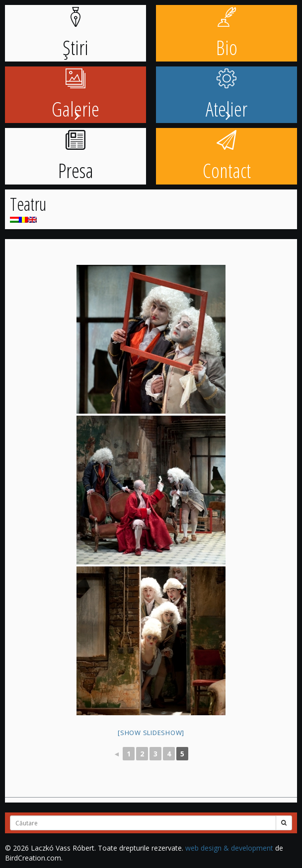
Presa (76, 157)
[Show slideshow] (151, 733)
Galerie (75, 95)
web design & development (229, 848)
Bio (227, 34)
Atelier (226, 95)
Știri (75, 34)
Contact (227, 157)
